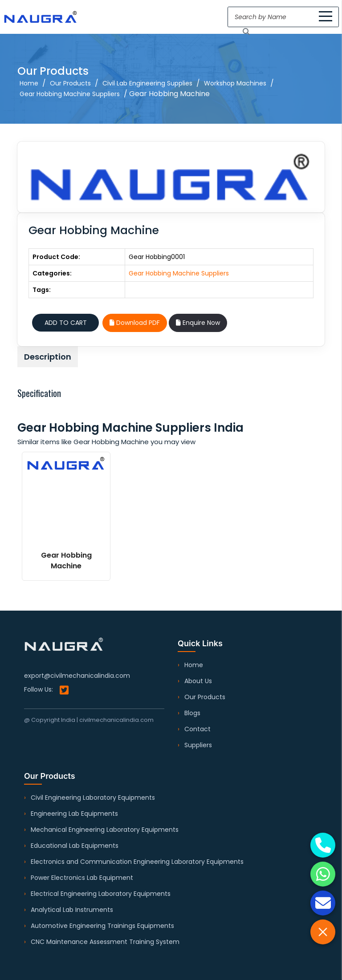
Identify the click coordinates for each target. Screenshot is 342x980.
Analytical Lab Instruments (72, 910)
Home (29, 83)
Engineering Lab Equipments (74, 814)
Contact (197, 729)
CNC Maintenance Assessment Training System (105, 942)
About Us (198, 681)
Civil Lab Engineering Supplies (147, 83)
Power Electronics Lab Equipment (82, 878)
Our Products (70, 83)
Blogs (192, 713)
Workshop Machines (235, 83)
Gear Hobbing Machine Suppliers (70, 94)
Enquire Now (198, 323)
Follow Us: (46, 690)
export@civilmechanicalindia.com (77, 676)
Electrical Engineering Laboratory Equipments (101, 894)
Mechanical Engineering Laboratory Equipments (105, 830)
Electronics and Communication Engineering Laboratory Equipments (137, 862)
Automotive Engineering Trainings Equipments (102, 926)
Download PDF (135, 323)
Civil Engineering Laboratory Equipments (93, 798)
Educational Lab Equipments (75, 846)
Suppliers (198, 745)
